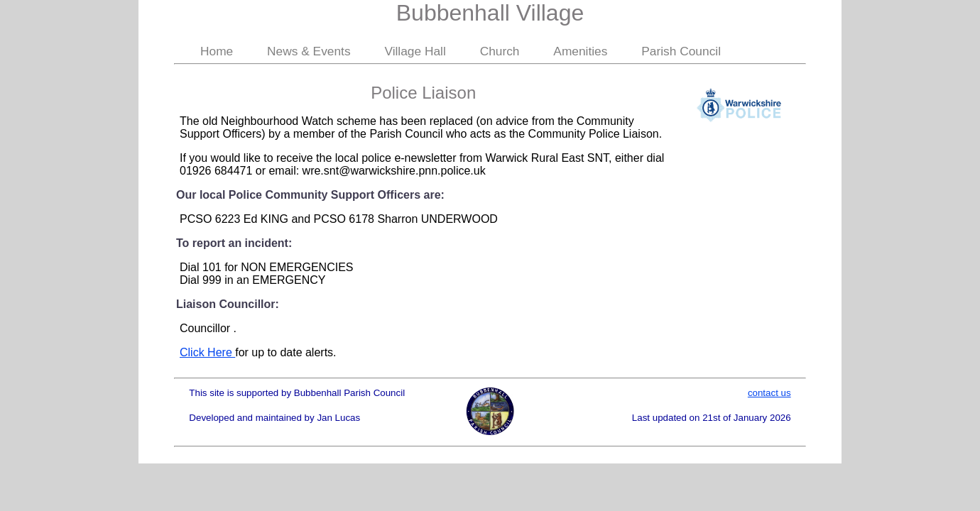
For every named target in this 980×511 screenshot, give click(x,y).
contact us (769, 393)
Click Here (207, 352)
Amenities (580, 51)
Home (217, 51)
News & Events (309, 51)
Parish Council (681, 51)
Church (500, 51)
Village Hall (415, 51)
